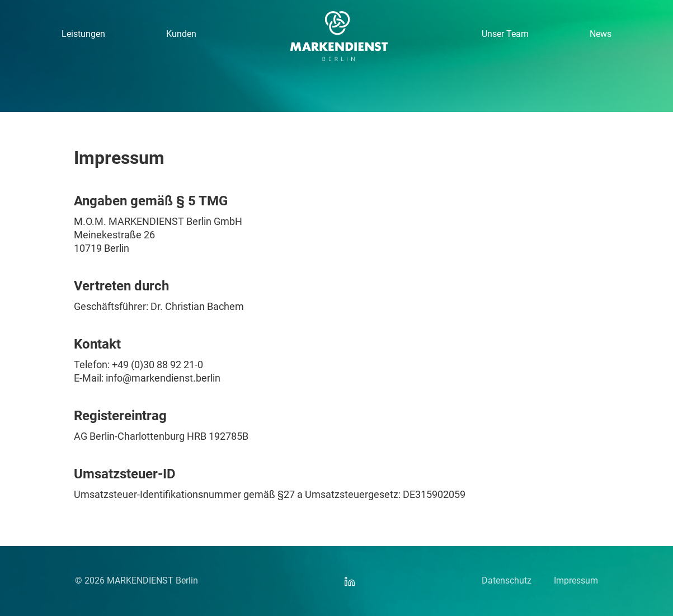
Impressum (576, 580)
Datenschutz (507, 580)
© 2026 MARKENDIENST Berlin (137, 580)
